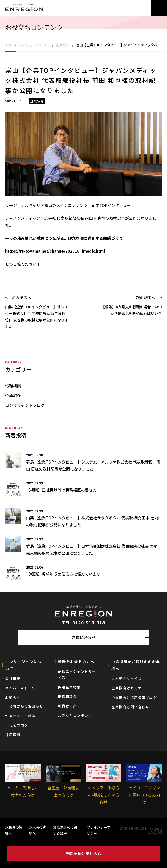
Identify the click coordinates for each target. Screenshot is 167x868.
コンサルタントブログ (25, 405)
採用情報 (13, 735)
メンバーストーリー (22, 688)
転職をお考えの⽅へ (76, 662)
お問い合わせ (84, 637)
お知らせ (13, 698)
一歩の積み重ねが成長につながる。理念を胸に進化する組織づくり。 (66, 238)
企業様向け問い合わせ (130, 707)
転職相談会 (68, 696)
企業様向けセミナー (128, 688)
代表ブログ (19, 725)
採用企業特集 (69, 687)
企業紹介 (13, 395)
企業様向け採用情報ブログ (134, 698)
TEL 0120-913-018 (83, 623)
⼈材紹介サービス (126, 678)
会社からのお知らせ (26, 706)
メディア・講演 (22, 716)
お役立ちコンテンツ (75, 716)
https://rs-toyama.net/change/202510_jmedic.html (55, 251)
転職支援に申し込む (83, 853)
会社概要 (13, 678)
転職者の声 (68, 706)
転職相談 (13, 386)
